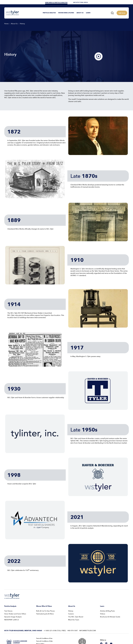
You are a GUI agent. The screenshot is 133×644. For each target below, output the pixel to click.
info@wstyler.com (88, 623)
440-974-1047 (73, 623)
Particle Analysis (10, 598)
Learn (102, 598)
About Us (72, 598)
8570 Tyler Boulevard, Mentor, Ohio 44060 (23, 623)
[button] (49, 13)
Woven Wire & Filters (44, 598)
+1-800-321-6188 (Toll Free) (55, 623)
